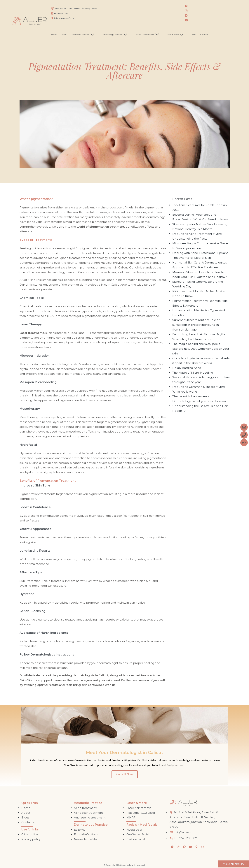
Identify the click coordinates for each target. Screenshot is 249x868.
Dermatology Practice (116, 35)
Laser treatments (32, 333)
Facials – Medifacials (148, 35)
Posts (193, 35)
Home (54, 35)
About (64, 35)
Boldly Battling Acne (187, 368)
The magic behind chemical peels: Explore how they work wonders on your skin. (201, 349)
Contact (204, 35)
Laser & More (176, 35)
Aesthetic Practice (84, 35)
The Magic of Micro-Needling (193, 373)
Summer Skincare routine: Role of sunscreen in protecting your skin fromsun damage (196, 325)
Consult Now (125, 774)
